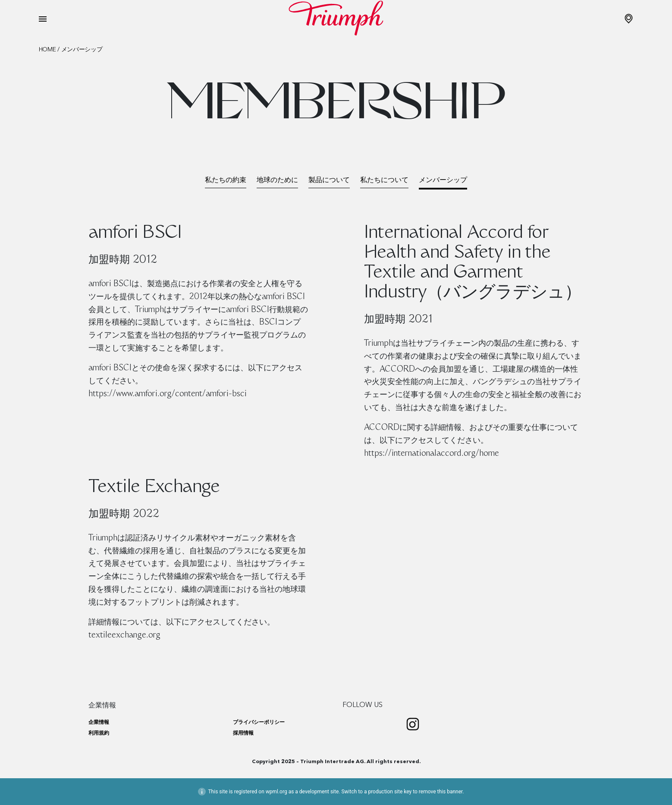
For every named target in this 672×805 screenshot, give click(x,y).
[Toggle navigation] (43, 19)
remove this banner (441, 792)
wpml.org (276, 792)
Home (47, 50)
